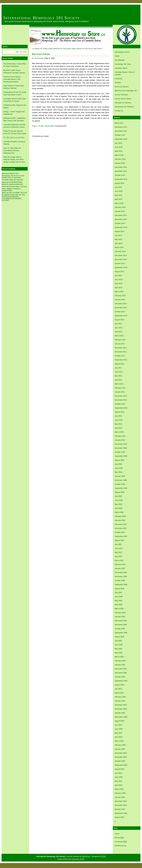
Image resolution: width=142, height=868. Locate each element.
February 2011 (120, 388)
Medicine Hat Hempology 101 (126, 91)
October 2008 (120, 484)
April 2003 (119, 737)
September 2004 (121, 681)
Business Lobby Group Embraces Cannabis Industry (14, 71)
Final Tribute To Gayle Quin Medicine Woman (14, 87)
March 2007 (119, 560)
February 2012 (120, 340)
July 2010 (118, 416)
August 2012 (119, 320)
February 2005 (120, 661)
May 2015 (118, 195)
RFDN (103, 856)
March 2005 (119, 657)
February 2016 (120, 159)
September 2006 (121, 584)
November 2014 (121, 219)
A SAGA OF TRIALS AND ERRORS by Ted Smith (52, 49)
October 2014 (120, 223)
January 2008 (120, 520)
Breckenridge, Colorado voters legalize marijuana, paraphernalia (14, 188)
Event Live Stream (122, 87)
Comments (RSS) (78, 859)
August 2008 (119, 492)
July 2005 (118, 641)
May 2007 (118, 552)
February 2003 (120, 745)
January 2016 (120, 163)
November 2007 (121, 528)
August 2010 (119, 412)
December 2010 (121, 396)
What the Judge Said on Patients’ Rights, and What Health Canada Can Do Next (14, 159)
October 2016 (120, 135)
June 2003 (119, 729)
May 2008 (118, 504)
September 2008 (121, 488)
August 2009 (119, 460)
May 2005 (118, 649)
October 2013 (120, 263)
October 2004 (120, 677)
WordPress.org (120, 846)
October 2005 (120, 629)
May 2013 (118, 284)
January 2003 (120, 749)
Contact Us (119, 111)
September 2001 (121, 813)
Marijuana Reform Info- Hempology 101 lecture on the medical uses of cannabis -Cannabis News (13, 177)
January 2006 (120, 617)
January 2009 (120, 476)
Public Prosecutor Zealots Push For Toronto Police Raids (15, 132)
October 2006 (120, 580)
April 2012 (119, 332)
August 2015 (119, 183)
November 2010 (121, 400)
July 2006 (118, 593)
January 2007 (120, 568)
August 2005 (119, 637)
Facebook (118, 79)
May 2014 (118, 239)
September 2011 (121, 360)
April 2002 (119, 785)
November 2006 (121, 576)
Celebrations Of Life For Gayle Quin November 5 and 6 (15, 93)
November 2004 (121, 673)
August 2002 (119, 769)
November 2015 (121, 171)
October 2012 (120, 312)
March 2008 (119, 512)
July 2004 (118, 689)
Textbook (20, 180)
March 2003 (119, 741)
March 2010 (119, 432)
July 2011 (118, 368)
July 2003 (118, 725)
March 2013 (119, 292)
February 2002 (120, 793)
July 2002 (118, 773)
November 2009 (121, 448)
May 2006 (118, 601)
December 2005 (121, 621)
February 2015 (120, 207)
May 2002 (118, 781)
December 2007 (121, 524)
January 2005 (120, 665)
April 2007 (119, 556)
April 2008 (119, 508)
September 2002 (121, 765)
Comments (121, 842)
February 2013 (120, 296)
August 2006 (119, 588)
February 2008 (120, 516)
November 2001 (121, 805)
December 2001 (121, 801)
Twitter (117, 56)
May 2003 (118, 733)
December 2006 (121, 572)
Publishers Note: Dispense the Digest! (15, 106)
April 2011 (119, 380)
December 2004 (121, 669)
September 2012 (121, 316)
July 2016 (118, 143)
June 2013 (119, 280)
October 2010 (120, 404)
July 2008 (118, 496)
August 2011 (119, 364)
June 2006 (119, 597)
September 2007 (121, 536)
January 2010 (120, 440)
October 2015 (120, 175)
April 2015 (119, 199)
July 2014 (118, 235)
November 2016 (121, 131)
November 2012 (121, 308)
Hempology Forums (122, 52)
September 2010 (121, 408)
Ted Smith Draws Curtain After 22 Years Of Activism (15, 65)
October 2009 (120, 452)
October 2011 (120, 356)
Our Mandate (120, 60)
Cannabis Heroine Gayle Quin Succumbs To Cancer (15, 100)
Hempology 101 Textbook (124, 107)
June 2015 (119, 191)
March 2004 (119, 693)
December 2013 (121, 255)
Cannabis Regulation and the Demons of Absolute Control (14, 126)
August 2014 (119, 231)
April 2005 (119, 653)
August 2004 (119, 685)
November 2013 (121, 259)
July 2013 (118, 275)
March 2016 (119, 155)
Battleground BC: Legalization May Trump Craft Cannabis (15, 119)
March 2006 (119, 609)
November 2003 (121, 709)
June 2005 (119, 645)
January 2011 (120, 392)
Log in (117, 834)
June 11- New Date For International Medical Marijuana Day (12, 150)
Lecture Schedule (121, 95)
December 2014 (121, 215)
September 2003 (121, 717)
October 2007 (120, 532)
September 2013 (121, 267)
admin (4, 182)
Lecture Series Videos (123, 99)
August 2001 (119, 817)
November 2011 (121, 352)
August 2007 (119, 540)
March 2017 (119, 123)
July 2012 (118, 324)
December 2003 (121, 705)
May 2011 (118, 376)
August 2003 (119, 721)
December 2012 (121, 304)
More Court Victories (41, 54)
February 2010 (120, 436)
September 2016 (121, 139)
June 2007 (119, 548)
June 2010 (119, 420)
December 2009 (121, 444)
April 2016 (119, 151)
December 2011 (121, 348)
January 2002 (120, 797)
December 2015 (121, 167)
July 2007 (118, 544)
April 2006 (119, 605)
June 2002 (119, 777)
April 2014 (119, 243)
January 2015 (120, 211)
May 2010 (118, 424)
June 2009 (119, 468)
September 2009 (121, 456)
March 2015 (119, 203)
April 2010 (119, 428)
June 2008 (119, 500)
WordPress (86, 856)
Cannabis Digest (121, 68)
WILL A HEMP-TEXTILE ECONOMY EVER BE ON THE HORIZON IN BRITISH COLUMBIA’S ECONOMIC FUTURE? (14, 196)
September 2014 (121, 227)
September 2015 (121, 179)
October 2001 (120, 809)
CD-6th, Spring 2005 (46, 126)
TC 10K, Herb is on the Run (14, 138)
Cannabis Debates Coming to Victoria (15, 143)
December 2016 (121, 127)
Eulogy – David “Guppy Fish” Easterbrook (14, 113)
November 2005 (121, 625)
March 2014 (119, 247)
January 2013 (120, 300)
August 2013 (119, 271)
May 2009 (118, 472)
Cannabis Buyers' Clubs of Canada (125, 73)
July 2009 (118, 464)
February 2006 (120, 613)
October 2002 (120, 761)
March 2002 (119, 789)
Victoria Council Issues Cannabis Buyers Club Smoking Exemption (12, 79)
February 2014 (120, 251)
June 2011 (119, 372)
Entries (119, 838)
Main (74, 49)
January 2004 (120, 701)
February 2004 (120, 697)
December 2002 (121, 753)
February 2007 (120, 564)
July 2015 (118, 187)
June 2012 (119, 328)
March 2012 (119, 336)
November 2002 (121, 757)
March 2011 (119, 384)
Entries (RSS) (63, 859)
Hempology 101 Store (123, 64)
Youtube (118, 83)
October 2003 (120, 713)
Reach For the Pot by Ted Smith (89, 49)
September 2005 (121, 633)
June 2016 (119, 147)
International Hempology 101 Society (42, 18)
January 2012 (120, 344)
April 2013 (119, 288)
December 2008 (121, 480)
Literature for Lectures (123, 103)
